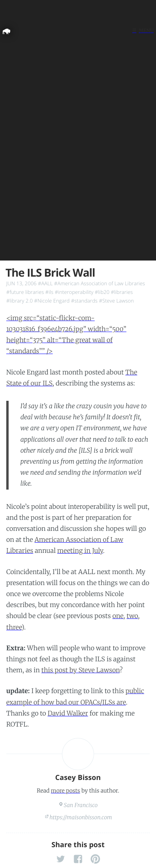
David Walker (68, 714)
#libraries (122, 292)
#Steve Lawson (116, 301)
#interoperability (74, 292)
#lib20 (102, 292)
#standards (84, 301)
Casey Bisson (78, 778)
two (132, 616)
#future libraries (25, 292)
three (14, 628)
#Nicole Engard (52, 301)
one (118, 616)
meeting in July (80, 551)
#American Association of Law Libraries (100, 283)
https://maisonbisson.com (81, 817)
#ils (50, 292)
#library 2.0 (20, 301)
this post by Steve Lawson (81, 670)
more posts (65, 791)
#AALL (45, 283)
